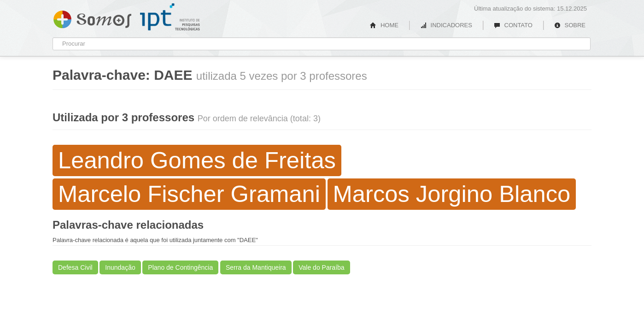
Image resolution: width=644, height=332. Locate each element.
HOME (384, 25)
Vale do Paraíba (321, 267)
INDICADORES (446, 25)
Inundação (120, 267)
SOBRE (570, 25)
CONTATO (513, 25)
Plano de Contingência (180, 267)
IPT (170, 17)
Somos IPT (92, 18)
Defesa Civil (75, 267)
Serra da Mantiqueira (256, 267)
